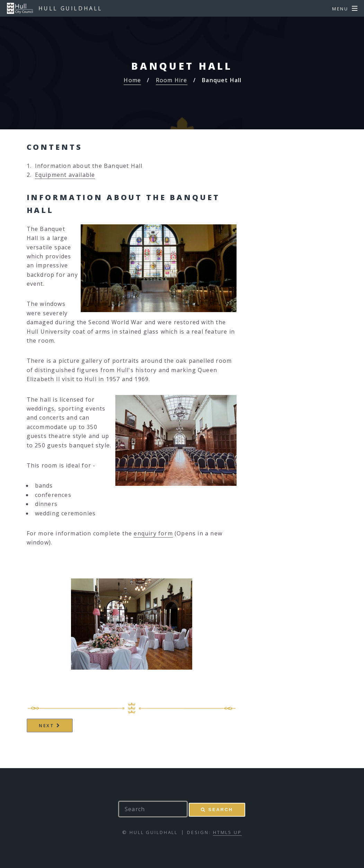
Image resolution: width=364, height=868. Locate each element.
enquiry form (153, 533)
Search (221, 810)
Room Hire (172, 80)
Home (132, 80)
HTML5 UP (227, 832)
